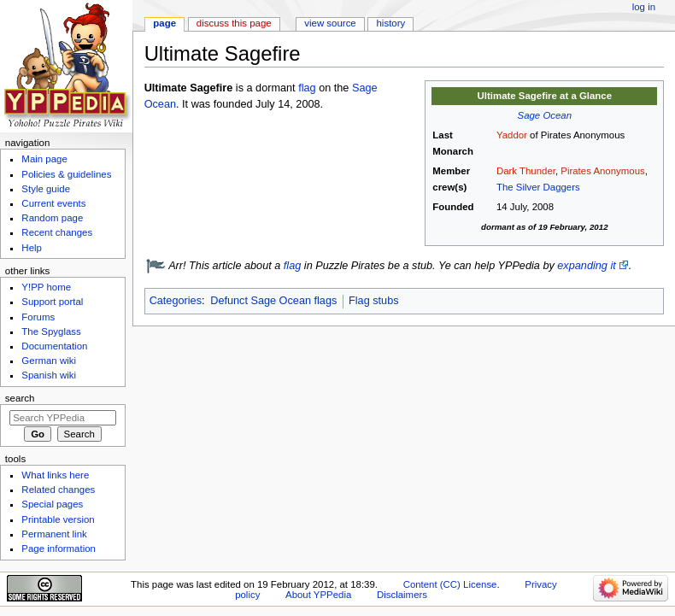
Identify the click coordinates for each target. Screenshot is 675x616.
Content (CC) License (450, 584)
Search (20, 398)
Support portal (52, 302)
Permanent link (54, 534)
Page (164, 23)
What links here (55, 475)
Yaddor (512, 135)
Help (32, 248)
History (391, 23)
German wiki (49, 361)
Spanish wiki (49, 375)
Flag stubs (374, 301)
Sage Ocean (545, 115)
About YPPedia (318, 595)
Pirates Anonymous (602, 171)
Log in (644, 7)
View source (330, 23)
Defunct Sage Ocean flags (273, 301)
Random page (52, 218)
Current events (53, 203)
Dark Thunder (526, 171)
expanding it (586, 266)
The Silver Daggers (538, 187)
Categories (176, 301)
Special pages (52, 504)
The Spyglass (51, 331)
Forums (38, 317)
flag (307, 88)
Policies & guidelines (66, 174)
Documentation (54, 346)
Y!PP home (46, 287)
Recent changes (57, 232)
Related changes (58, 490)
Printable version (58, 519)
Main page (44, 159)
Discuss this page (234, 23)
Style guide (46, 189)
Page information (59, 549)
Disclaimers (402, 595)
